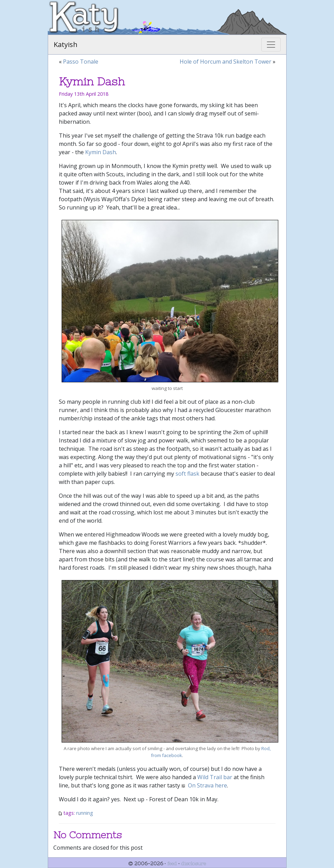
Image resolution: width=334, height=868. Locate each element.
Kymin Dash (101, 152)
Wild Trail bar (215, 777)
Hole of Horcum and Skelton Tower (225, 62)
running (85, 813)
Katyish (66, 44)
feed (172, 864)
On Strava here (207, 785)
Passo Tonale (81, 62)
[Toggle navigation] (271, 45)
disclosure (193, 864)
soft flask (187, 474)
